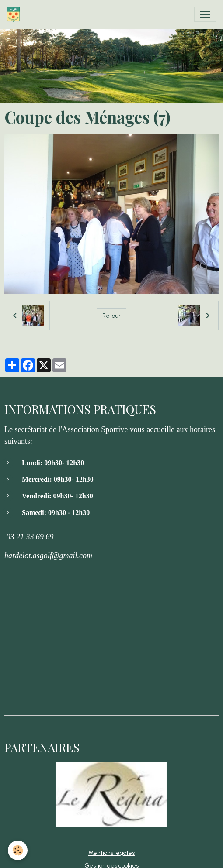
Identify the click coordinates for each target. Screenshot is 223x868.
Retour (111, 316)
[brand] (15, 14)
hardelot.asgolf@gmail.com (48, 556)
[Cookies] (18, 850)
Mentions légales (111, 853)
